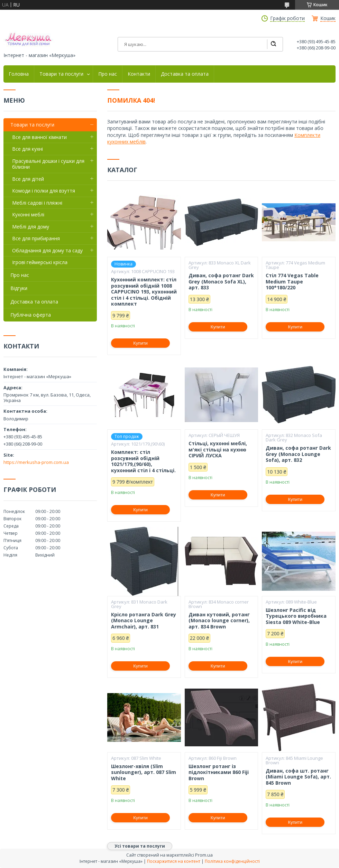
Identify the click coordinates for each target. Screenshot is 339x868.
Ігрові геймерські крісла (40, 262)
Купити (140, 343)
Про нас (108, 74)
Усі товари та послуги (140, 846)
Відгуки (19, 288)
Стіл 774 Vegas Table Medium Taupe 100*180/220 (292, 282)
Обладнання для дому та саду (47, 250)
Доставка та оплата (185, 74)
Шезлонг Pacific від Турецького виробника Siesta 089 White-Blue (296, 616)
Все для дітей (28, 179)
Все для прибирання (36, 238)
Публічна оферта (31, 315)
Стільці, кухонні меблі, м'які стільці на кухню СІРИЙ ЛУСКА (218, 450)
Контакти (139, 74)
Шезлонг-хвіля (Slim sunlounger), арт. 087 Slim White (144, 772)
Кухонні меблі (28, 214)
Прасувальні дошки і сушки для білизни (48, 164)
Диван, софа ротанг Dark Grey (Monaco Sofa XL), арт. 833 (221, 282)
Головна (19, 74)
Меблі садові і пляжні (37, 203)
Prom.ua (204, 855)
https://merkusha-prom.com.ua (36, 462)
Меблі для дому (31, 227)
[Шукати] (273, 44)
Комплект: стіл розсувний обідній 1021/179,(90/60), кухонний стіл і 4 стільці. (143, 461)
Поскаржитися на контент (174, 861)
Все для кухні (28, 149)
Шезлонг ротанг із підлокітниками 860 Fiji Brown (219, 772)
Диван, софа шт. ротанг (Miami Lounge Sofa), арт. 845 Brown (298, 777)
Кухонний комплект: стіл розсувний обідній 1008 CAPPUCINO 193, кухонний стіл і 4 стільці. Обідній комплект (144, 292)
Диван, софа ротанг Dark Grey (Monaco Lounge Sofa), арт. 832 (298, 454)
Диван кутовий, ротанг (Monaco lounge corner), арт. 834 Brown (219, 621)
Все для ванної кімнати (39, 137)
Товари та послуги (61, 74)
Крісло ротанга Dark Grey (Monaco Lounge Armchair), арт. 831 (144, 621)
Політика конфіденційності (232, 861)
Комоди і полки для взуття (44, 191)
